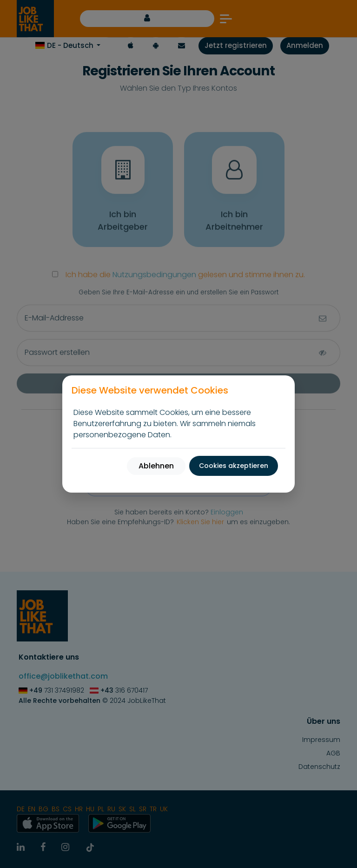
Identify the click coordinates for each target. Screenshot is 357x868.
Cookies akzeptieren (234, 466)
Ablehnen (156, 466)
